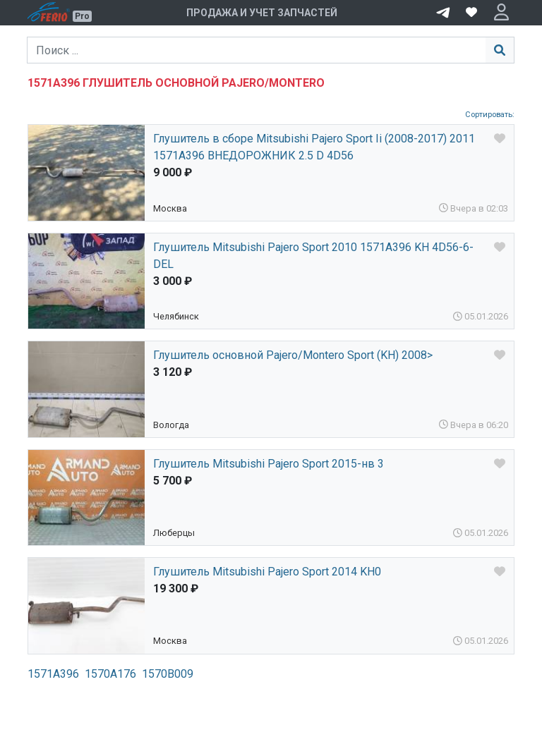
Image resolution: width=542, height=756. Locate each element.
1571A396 (53, 674)
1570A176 (110, 674)
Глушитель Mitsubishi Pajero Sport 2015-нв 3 (269, 464)
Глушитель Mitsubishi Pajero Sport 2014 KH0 (267, 572)
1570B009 (168, 674)
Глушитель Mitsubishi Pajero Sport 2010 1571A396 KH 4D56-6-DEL (313, 256)
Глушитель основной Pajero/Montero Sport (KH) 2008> (293, 355)
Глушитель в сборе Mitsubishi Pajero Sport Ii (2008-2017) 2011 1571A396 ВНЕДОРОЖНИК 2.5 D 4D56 (314, 147)
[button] (501, 13)
